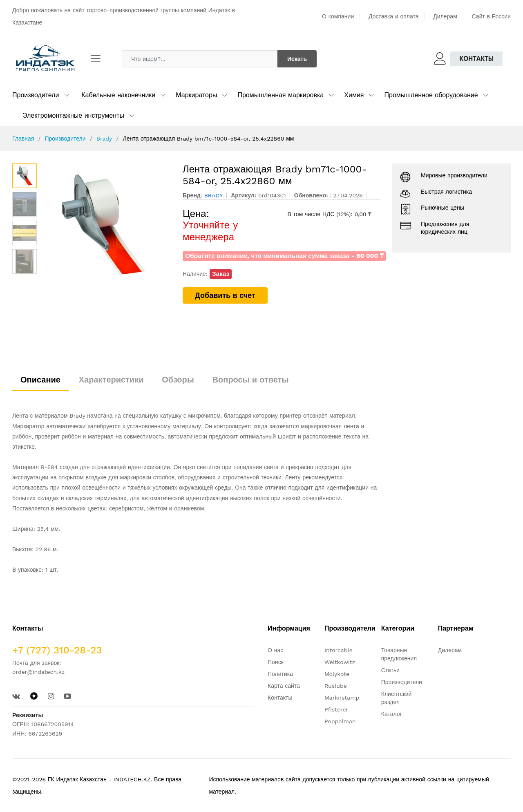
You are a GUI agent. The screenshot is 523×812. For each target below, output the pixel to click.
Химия (354, 95)
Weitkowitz (340, 662)
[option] (106, 225)
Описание (40, 380)
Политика (280, 674)
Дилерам (445, 16)
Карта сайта (284, 686)
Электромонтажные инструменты (73, 115)
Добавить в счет (225, 295)
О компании (338, 16)
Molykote (337, 674)
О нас (275, 650)
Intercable (339, 650)
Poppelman (340, 721)
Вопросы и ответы (251, 380)
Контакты (476, 59)
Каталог (392, 714)
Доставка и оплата (394, 16)
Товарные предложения (399, 654)
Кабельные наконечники (118, 95)
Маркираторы (196, 95)
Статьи (390, 670)
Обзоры (178, 380)
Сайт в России (491, 16)
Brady (104, 139)
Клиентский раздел (397, 698)
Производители (36, 95)
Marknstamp (342, 698)
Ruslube (336, 686)
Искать (297, 59)
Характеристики (111, 380)
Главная (23, 139)
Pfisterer (336, 709)
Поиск (276, 662)
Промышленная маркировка (280, 95)
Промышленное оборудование (431, 95)
